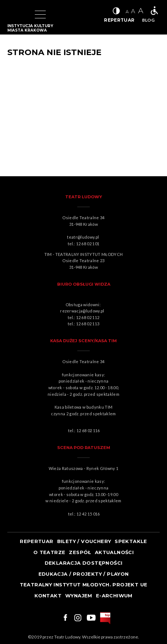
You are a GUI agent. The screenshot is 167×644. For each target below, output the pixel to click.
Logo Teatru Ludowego (15, 15)
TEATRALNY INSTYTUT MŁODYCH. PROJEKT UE (84, 585)
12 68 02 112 (88, 317)
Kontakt (48, 596)
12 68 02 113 (88, 324)
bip (105, 618)
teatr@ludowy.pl (84, 237)
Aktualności (114, 552)
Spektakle (131, 541)
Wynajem (79, 596)
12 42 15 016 (88, 514)
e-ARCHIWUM (114, 596)
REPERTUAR (119, 20)
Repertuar (37, 541)
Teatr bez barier (154, 11)
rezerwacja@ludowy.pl (83, 311)
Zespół (80, 552)
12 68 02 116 (88, 430)
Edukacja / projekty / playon (84, 574)
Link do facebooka (64, 618)
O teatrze (49, 552)
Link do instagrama (78, 618)
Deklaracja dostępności (84, 563)
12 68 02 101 (88, 244)
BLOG (148, 20)
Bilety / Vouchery (84, 541)
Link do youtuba (91, 618)
